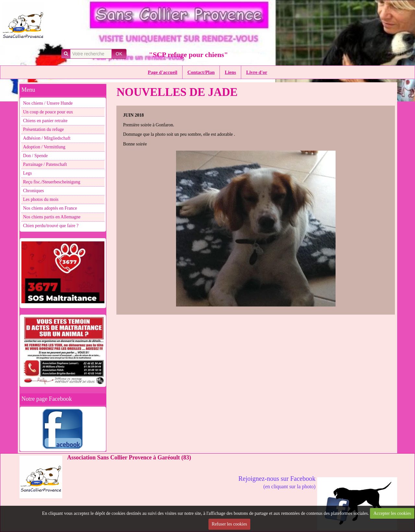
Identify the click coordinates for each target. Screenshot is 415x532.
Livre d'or (257, 72)
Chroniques (34, 191)
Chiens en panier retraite (45, 121)
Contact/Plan (201, 72)
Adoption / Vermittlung (44, 147)
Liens (230, 72)
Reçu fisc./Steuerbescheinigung (52, 182)
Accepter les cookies (392, 513)
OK (119, 54)
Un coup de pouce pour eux (48, 112)
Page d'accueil (163, 72)
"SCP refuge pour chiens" (188, 55)
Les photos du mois (41, 199)
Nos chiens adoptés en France (50, 208)
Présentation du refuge (43, 129)
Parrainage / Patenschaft (45, 164)
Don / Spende (35, 156)
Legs (27, 173)
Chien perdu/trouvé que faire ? (51, 226)
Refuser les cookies (229, 524)
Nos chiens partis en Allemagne (52, 217)
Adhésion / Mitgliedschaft (47, 138)
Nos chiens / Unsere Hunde (48, 103)
